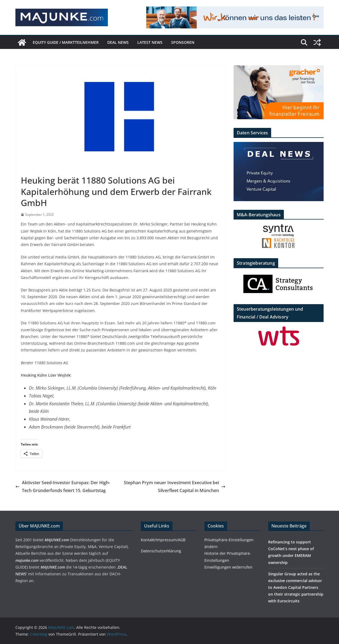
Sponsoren (183, 42)
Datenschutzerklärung (161, 551)
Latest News (150, 42)
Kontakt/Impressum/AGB (163, 540)
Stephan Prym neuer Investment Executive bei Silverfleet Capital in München (175, 487)
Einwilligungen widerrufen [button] (228, 567)
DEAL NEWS (118, 42)
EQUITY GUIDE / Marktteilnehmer (66, 42)
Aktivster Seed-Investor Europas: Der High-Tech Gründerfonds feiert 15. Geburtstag (63, 487)
